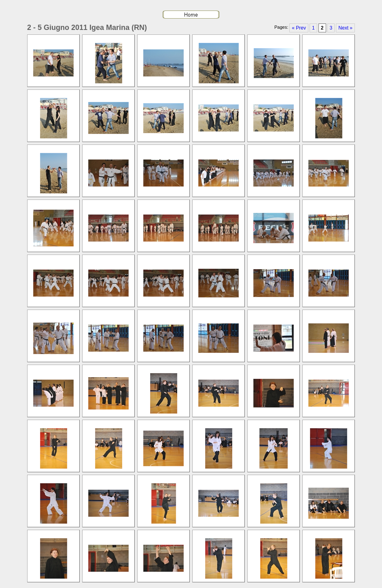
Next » (345, 28)
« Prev (299, 28)
